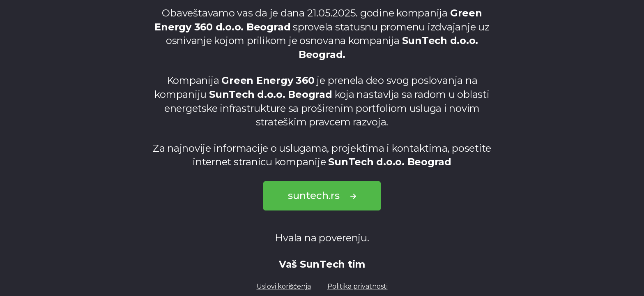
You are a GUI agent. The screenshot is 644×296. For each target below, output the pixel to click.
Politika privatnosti (358, 286)
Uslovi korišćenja (284, 286)
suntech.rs (322, 195)
